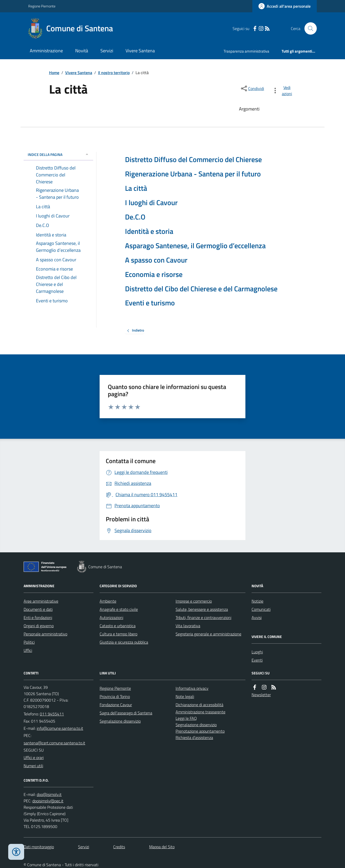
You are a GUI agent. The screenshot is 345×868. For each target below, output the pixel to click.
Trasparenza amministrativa (246, 51)
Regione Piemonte (42, 6)
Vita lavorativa (188, 626)
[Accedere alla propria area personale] (285, 6)
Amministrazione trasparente (200, 712)
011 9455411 (52, 714)
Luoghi (257, 652)
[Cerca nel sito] (309, 28)
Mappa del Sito (162, 847)
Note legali (185, 696)
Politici (29, 642)
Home (54, 73)
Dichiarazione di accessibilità (199, 705)
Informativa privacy (192, 688)
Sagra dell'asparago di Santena (126, 713)
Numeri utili (33, 766)
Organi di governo (39, 626)
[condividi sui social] (252, 88)
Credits (119, 847)
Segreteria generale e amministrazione (208, 634)
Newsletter (261, 695)
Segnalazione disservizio (120, 721)
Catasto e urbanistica (118, 626)
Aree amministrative (41, 601)
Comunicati (261, 609)
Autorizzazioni (111, 617)
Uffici (28, 650)
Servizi (107, 51)
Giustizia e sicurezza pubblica (124, 642)
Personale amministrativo (45, 634)
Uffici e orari (34, 757)
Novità (82, 51)
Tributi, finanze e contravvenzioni (203, 617)
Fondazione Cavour (116, 705)
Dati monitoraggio (39, 847)
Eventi (257, 660)
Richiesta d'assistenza (194, 737)
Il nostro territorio (114, 73)
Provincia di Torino (115, 696)
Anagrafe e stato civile (119, 609)
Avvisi (257, 617)
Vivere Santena (140, 51)
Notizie (257, 601)
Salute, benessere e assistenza (202, 609)
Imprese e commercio (194, 601)
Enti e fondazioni (38, 617)
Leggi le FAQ (186, 718)
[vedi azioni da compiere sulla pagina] (283, 91)
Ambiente (108, 601)
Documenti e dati (38, 609)
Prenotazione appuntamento (200, 731)
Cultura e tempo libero (118, 634)
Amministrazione (46, 51)
